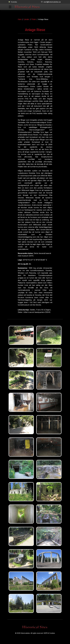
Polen (34, 19)
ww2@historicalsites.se (51, 2)
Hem (20, 19)
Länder (26, 19)
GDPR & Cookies (49, 633)
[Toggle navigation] (10, 7)
